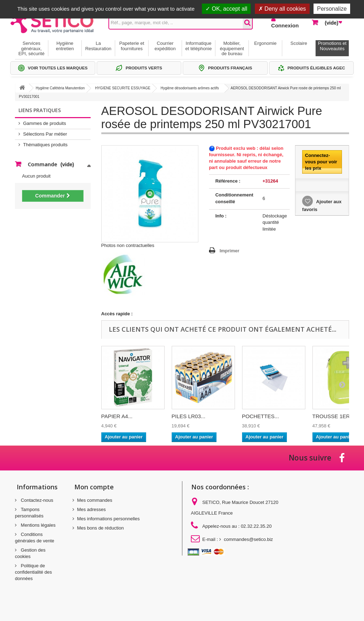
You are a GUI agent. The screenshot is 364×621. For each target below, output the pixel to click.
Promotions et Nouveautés (332, 46)
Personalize (332, 9)
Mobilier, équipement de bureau (232, 48)
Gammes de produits (45, 123)
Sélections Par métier (45, 134)
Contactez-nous (36, 500)
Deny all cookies (282, 9)
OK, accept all (226, 9)
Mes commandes (95, 500)
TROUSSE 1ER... (333, 416)
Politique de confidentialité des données (33, 572)
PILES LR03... (189, 416)
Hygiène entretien (65, 46)
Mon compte (94, 487)
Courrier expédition (165, 46)
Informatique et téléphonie (198, 46)
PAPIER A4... (117, 416)
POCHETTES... (261, 416)
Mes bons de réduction (101, 528)
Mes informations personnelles (108, 519)
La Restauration (98, 46)
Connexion (285, 25)
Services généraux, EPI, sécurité (32, 48)
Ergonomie (265, 43)
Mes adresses (92, 509)
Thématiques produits (45, 145)
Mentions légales (38, 525)
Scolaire (299, 43)
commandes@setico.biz (248, 539)
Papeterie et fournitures (132, 46)
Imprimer (230, 251)
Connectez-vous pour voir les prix (321, 162)
